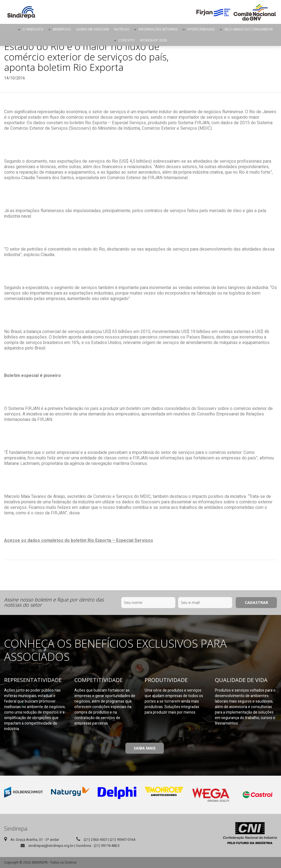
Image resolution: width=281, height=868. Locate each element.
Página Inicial (11, 29)
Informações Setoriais (158, 29)
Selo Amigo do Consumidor (248, 29)
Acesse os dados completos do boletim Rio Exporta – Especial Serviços (79, 540)
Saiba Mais (145, 748)
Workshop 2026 (153, 40)
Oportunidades (201, 29)
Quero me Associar (92, 29)
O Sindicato (33, 29)
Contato (127, 40)
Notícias (122, 29)
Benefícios (62, 29)
